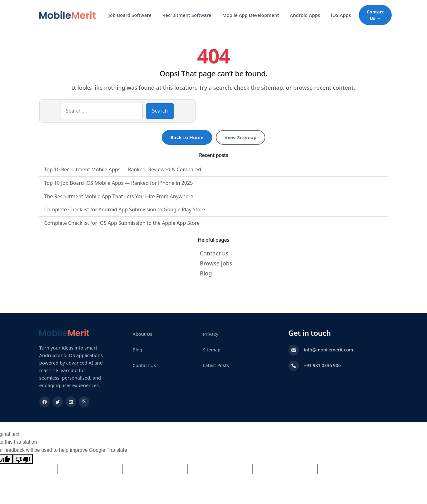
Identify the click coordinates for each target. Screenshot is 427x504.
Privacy (211, 334)
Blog (206, 273)
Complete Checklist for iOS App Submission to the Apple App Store (122, 223)
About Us (143, 334)
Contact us (214, 253)
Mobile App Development (251, 15)
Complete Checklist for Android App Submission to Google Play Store (125, 209)
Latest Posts (216, 365)
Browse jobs (216, 263)
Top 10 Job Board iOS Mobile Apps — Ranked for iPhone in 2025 (119, 183)
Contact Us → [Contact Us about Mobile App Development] (375, 15)
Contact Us (144, 365)
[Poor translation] (23, 459)
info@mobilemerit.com (329, 350)
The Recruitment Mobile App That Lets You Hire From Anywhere (119, 196)
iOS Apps (341, 15)
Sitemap (212, 350)
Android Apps (305, 15)
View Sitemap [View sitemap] (241, 137)
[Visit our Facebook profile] (45, 402)
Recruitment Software (187, 15)
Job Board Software (130, 15)
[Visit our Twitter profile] (58, 402)
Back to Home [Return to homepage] (187, 137)
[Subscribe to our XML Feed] (84, 402)
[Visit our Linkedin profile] (71, 402)
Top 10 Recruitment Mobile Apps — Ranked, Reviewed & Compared (123, 169)
